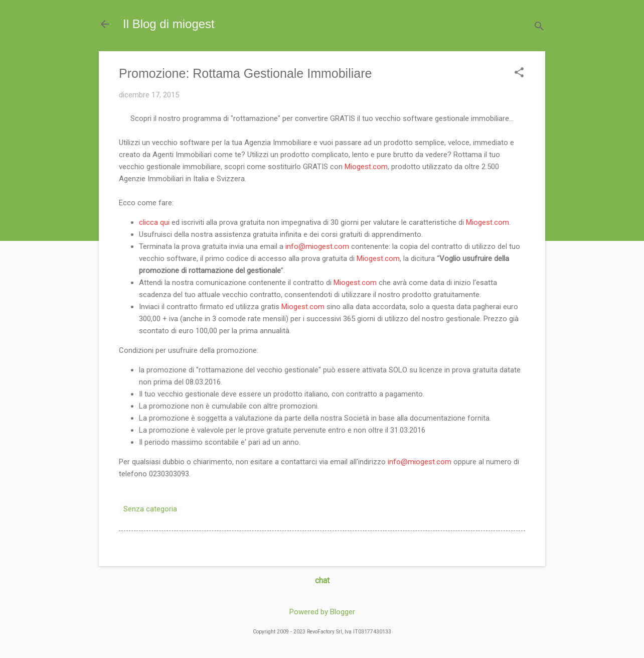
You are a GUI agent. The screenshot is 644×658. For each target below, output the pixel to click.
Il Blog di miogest (169, 24)
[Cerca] (539, 27)
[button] (519, 73)
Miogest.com (366, 167)
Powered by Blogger (322, 612)
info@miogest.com (317, 246)
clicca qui (154, 222)
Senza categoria (150, 509)
